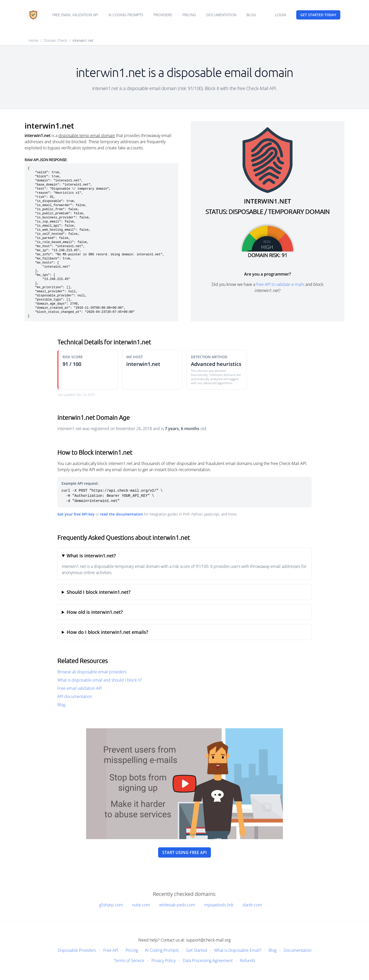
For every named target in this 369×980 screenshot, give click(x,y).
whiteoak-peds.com (177, 905)
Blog (251, 15)
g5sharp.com (111, 905)
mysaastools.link (219, 905)
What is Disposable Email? (238, 950)
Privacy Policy (163, 960)
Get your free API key (76, 514)
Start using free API (184, 852)
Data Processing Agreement (208, 960)
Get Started (197, 950)
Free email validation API (75, 15)
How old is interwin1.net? (95, 612)
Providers (163, 15)
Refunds (247, 960)
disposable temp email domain (87, 135)
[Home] (33, 15)
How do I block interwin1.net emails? (107, 632)
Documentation (221, 15)
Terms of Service (129, 960)
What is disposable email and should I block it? (100, 680)
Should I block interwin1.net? (99, 592)
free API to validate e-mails (280, 284)
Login (281, 15)
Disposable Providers (77, 950)
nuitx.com (141, 905)
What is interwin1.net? (91, 556)
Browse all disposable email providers (92, 672)
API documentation (75, 696)
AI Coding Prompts (126, 15)
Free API (111, 950)
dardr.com (252, 905)
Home (34, 40)
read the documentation (121, 514)
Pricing (189, 15)
